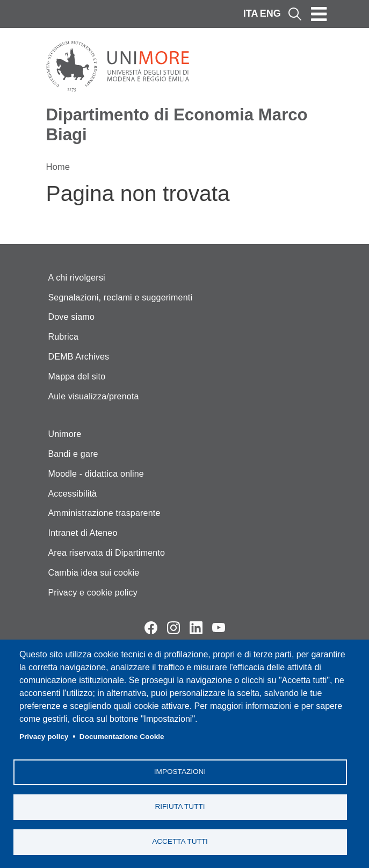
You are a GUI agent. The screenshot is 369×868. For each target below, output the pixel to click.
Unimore (65, 434)
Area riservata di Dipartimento (107, 553)
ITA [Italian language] (251, 13)
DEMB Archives (79, 357)
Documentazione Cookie (122, 737)
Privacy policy (44, 737)
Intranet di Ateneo (83, 533)
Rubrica (64, 337)
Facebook (151, 628)
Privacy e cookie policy (93, 593)
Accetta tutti (180, 841)
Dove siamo (71, 317)
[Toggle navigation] (319, 14)
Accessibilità (73, 494)
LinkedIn (196, 628)
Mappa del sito (77, 376)
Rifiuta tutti (180, 806)
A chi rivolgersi (77, 278)
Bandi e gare (73, 454)
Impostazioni (180, 772)
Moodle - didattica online (96, 474)
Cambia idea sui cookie (94, 573)
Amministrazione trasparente (104, 513)
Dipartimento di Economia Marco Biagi (177, 125)
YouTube (219, 628)
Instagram (173, 628)
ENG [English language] (270, 13)
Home (58, 167)
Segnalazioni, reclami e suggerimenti (121, 297)
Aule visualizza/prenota (94, 396)
